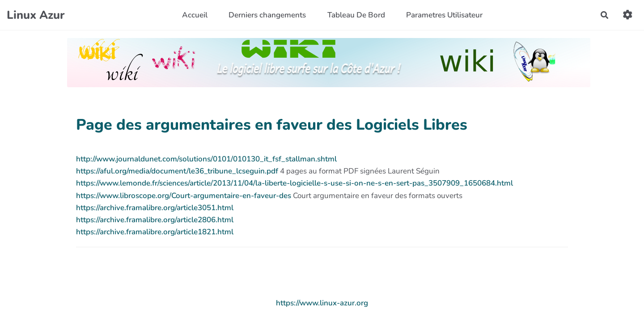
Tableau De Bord (356, 15)
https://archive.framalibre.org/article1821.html (155, 232)
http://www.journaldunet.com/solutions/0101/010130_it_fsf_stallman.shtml (206, 159)
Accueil (195, 15)
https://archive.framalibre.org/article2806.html (155, 220)
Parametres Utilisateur (444, 15)
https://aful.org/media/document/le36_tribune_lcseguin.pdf (177, 171)
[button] (628, 15)
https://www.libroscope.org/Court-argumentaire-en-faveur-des (184, 196)
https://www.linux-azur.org (322, 303)
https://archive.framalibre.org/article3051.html (155, 208)
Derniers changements (267, 15)
